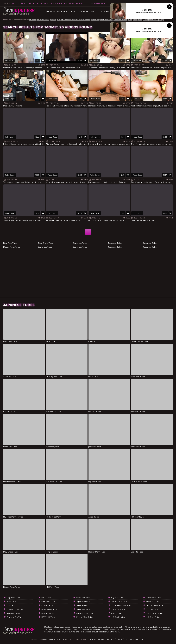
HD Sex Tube (19, 3)
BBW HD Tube (48, 617)
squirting (102, 20)
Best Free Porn (59, 3)
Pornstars (87, 12)
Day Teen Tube (10, 243)
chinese (33, 20)
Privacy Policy (106, 639)
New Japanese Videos (61, 12)
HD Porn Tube (98, 3)
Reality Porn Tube (154, 605)
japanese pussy (156, 20)
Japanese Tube (45, 247)
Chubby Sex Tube (15, 617)
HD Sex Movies (118, 617)
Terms (93, 639)
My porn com (153, 601)
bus (58, 20)
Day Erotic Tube (46, 243)
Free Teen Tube (48, 601)
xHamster (9, 61)
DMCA (119, 639)
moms (109, 20)
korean (72, 20)
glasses (53, 20)
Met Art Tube (48, 613)
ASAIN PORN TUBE (79, 3)
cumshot (80, 20)
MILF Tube (46, 598)
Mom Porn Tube (49, 609)
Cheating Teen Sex (15, 609)
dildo (140, 20)
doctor (46, 20)
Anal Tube (11, 601)
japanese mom (120, 20)
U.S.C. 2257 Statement (135, 639)
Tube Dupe (10, 99)
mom (88, 20)
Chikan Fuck (47, 605)
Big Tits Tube (152, 609)
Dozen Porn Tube (12, 247)
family (94, 20)
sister (135, 20)
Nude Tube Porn (119, 609)
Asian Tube (116, 613)
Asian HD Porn (13, 613)
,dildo (130, 20)
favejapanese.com (54, 639)
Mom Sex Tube (83, 598)
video (145, 20)
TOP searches (108, 12)
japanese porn (83, 601)
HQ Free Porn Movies (121, 605)
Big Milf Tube (117, 598)
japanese (65, 20)
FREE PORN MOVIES (38, 3)
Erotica (10, 605)
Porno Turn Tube (119, 601)
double (40, 20)
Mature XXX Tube (84, 617)
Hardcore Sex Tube (85, 613)
